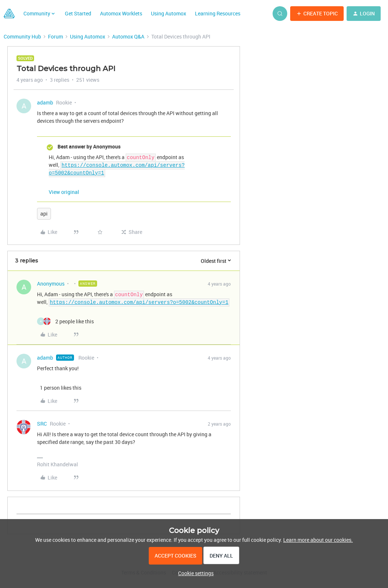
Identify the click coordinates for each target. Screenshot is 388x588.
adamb (45, 102)
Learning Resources (218, 13)
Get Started (78, 13)
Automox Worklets (121, 13)
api (44, 214)
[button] (317, 14)
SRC (42, 424)
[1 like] (59, 388)
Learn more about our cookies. (318, 540)
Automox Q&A (128, 36)
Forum (56, 36)
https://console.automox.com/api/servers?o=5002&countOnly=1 (139, 302)
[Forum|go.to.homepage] (9, 14)
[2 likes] (65, 321)
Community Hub (22, 36)
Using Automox (169, 13)
